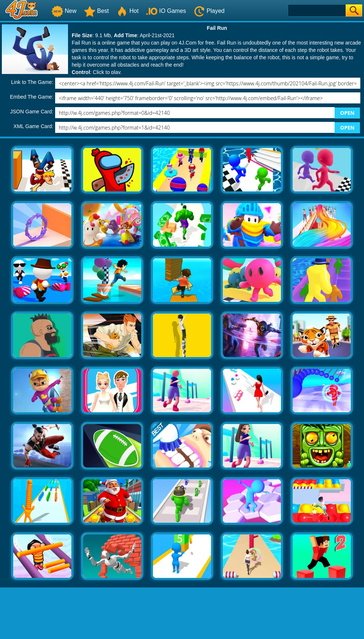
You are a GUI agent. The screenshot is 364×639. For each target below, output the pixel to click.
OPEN (347, 113)
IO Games (166, 11)
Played (209, 11)
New (64, 11)
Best (96, 11)
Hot (127, 11)
